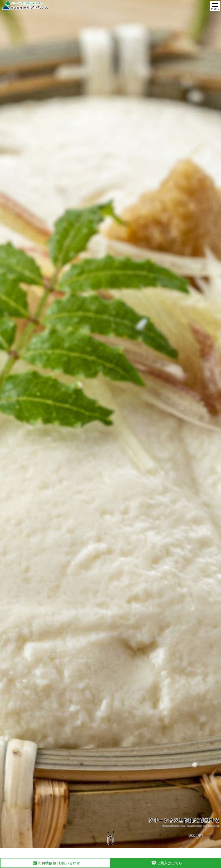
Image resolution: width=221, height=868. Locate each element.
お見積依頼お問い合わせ (56, 863)
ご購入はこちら (166, 863)
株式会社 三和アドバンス (26, 6)
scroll (111, 832)
